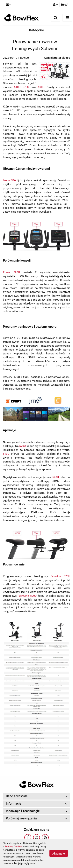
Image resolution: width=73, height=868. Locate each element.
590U (41, 87)
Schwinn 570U (60, 576)
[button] (65, 5)
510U (17, 87)
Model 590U (10, 180)
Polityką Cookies (13, 847)
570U (26, 87)
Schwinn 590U (28, 596)
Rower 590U (11, 272)
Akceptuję (59, 854)
